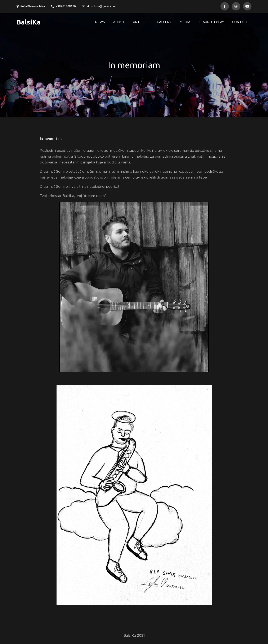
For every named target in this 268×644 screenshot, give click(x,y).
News (100, 22)
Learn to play (211, 22)
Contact (240, 22)
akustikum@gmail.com (99, 6)
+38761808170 (63, 6)
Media (185, 22)
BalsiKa (29, 22)
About (119, 22)
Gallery (164, 22)
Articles (141, 22)
